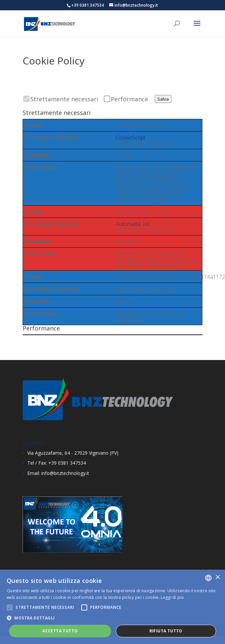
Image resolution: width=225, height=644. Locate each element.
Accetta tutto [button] (60, 631)
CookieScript (131, 138)
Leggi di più (172, 597)
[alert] (112, 607)
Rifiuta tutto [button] (166, 631)
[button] (112, 618)
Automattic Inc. (133, 224)
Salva (163, 99)
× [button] (218, 577)
